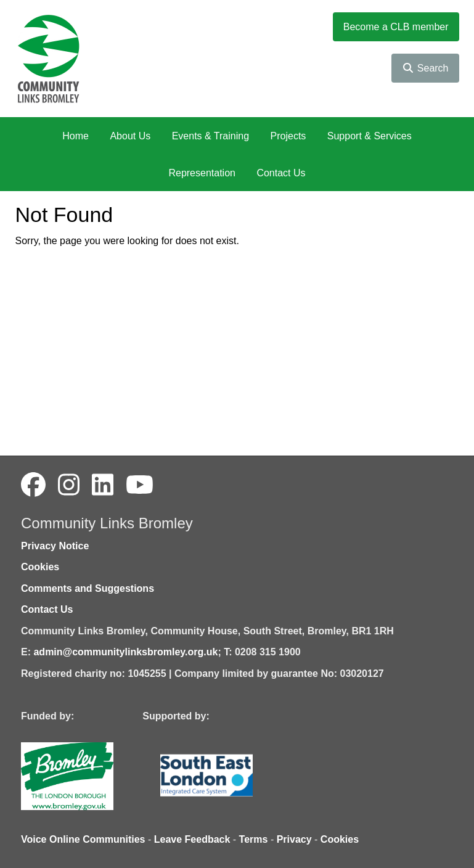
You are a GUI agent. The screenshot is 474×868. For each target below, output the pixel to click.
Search (425, 68)
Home (76, 136)
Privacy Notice (55, 546)
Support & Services (370, 136)
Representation (202, 173)
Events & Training (210, 136)
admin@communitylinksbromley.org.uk (125, 652)
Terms (254, 839)
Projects (288, 136)
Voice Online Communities (83, 839)
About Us (130, 136)
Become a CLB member (396, 27)
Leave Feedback (192, 839)
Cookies (40, 567)
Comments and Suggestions (88, 588)
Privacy (294, 839)
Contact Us (281, 173)
